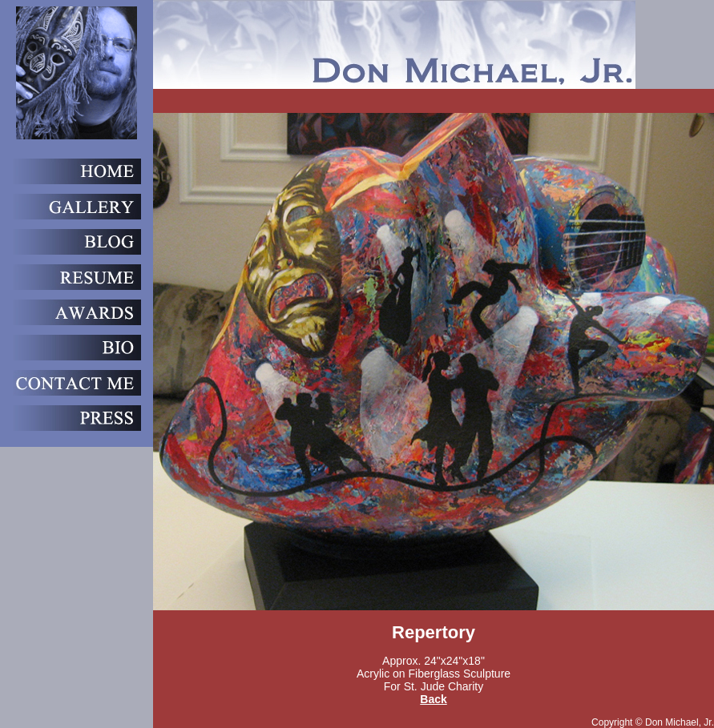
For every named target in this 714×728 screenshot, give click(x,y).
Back (433, 699)
